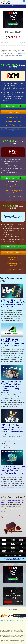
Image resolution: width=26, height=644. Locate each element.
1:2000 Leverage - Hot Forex (13, 181)
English (12, 6)
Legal (20, 621)
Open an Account (12, 106)
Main (7, 6)
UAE (3, 6)
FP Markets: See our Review (13, 259)
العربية (10, 609)
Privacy (11, 621)
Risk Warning (16, 621)
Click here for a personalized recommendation (15, 559)
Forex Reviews (20, 6)
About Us (3, 621)
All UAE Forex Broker (13, 125)
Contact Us (7, 621)
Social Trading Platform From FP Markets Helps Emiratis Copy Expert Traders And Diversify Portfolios (11, 386)
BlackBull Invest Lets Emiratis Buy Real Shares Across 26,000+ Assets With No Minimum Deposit (13, 342)
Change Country (22, 617)
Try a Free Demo (12, 112)
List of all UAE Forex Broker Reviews (13, 555)
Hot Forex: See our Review (13, 186)
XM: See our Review (13, 117)
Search (23, 621)
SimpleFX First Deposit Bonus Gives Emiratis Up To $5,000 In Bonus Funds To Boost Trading (13, 303)
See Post (23, 642)
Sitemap (13, 622)
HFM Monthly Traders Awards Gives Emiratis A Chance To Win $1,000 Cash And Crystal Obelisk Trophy (12, 429)
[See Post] (18, 320)
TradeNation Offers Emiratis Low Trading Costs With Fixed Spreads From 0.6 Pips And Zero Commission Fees (13, 471)
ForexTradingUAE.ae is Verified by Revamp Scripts (9, 638)
